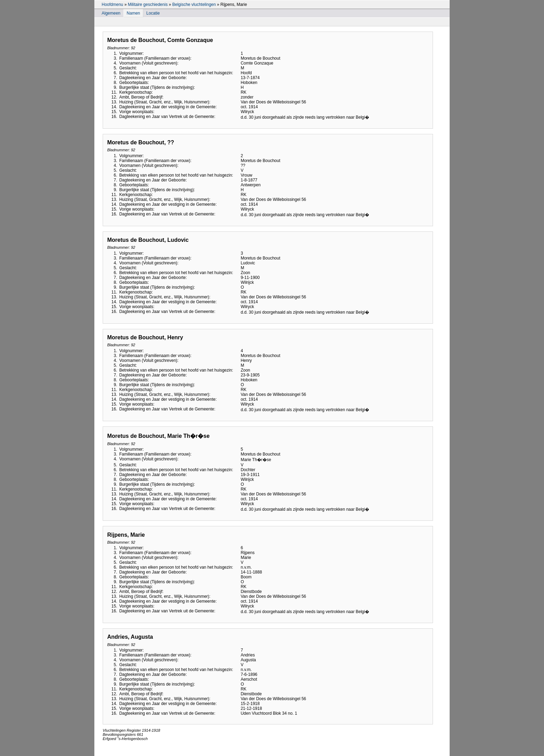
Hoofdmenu (112, 5)
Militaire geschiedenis (148, 5)
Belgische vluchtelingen (194, 5)
